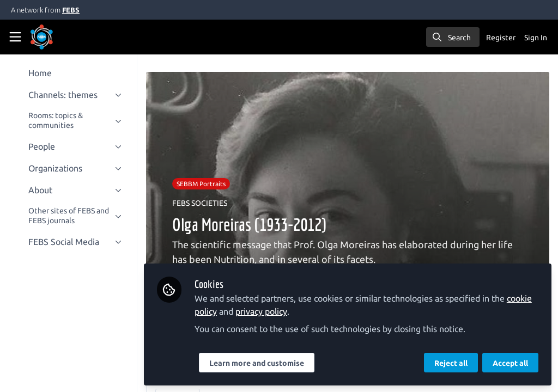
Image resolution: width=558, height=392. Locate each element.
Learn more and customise (259, 363)
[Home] (57, 37)
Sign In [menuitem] (536, 38)
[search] (453, 37)
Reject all (451, 363)
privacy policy (263, 311)
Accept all (510, 363)
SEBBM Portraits (203, 184)
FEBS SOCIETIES (202, 203)
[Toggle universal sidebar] (15, 37)
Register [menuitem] (501, 38)
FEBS (71, 10)
